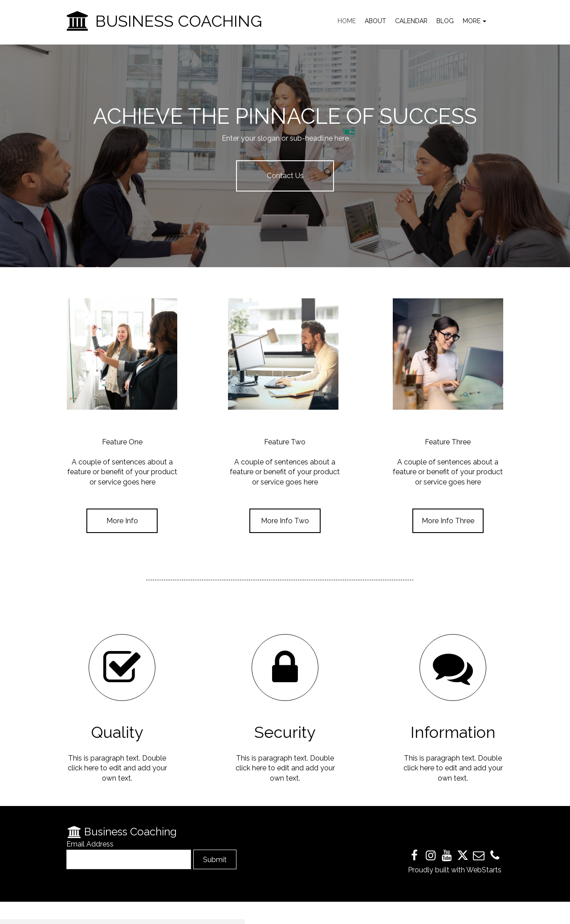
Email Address (90, 844)
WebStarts (484, 870)
